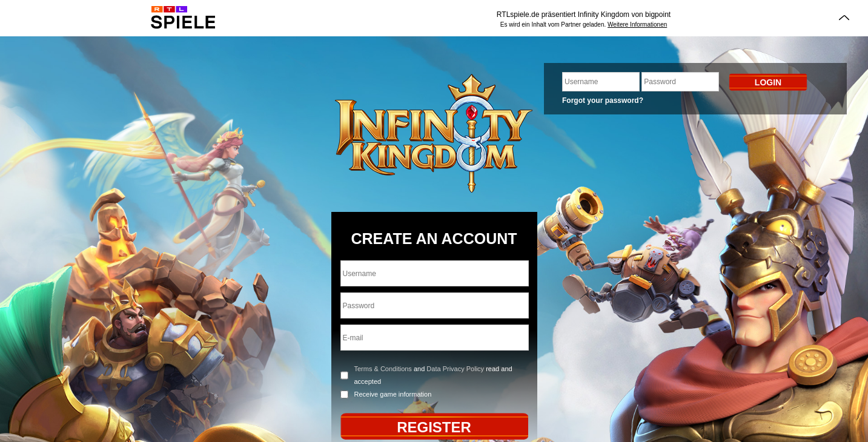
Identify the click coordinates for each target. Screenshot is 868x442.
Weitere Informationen (637, 25)
